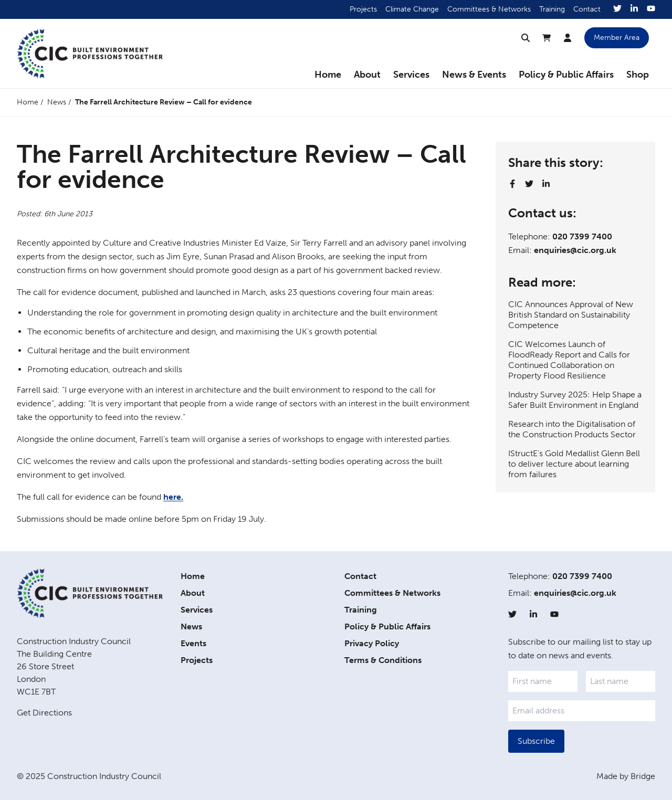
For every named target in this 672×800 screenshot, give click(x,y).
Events (193, 643)
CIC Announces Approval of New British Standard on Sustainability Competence (571, 315)
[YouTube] (651, 9)
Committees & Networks (489, 9)
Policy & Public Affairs (566, 75)
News (57, 102)
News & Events (474, 75)
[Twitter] (617, 9)
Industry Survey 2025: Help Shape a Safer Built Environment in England (575, 400)
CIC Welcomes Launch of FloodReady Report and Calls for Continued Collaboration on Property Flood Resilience (569, 360)
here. (173, 497)
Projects (363, 9)
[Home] (90, 54)
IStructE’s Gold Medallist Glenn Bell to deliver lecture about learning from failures (574, 464)
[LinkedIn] (634, 9)
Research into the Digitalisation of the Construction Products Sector (572, 429)
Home (328, 75)
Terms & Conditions (383, 660)
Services (411, 75)
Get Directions (44, 713)
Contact (587, 9)
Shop (638, 75)
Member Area (617, 38)
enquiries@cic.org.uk (575, 250)
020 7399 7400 (582, 236)
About (367, 75)
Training (552, 9)
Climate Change (412, 9)
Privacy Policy (372, 643)
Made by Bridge (626, 776)
